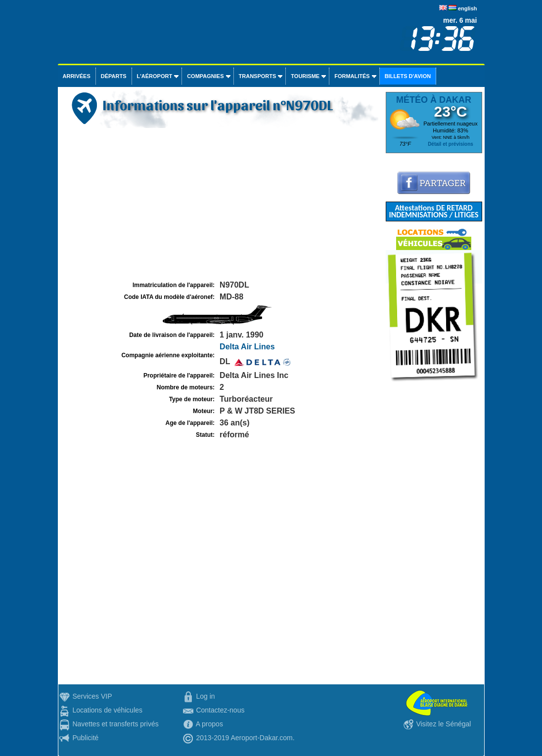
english (468, 8)
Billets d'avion (408, 76)
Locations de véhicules (107, 710)
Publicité (85, 738)
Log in (205, 696)
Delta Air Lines (247, 347)
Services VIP (92, 696)
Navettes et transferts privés (115, 724)
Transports (258, 76)
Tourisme (305, 76)
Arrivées (77, 76)
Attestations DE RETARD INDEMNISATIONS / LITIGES (433, 211)
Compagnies (205, 76)
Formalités (352, 76)
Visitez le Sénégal (443, 724)
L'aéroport (155, 76)
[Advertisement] (221, 205)
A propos (209, 724)
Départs (114, 76)
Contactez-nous (220, 710)
